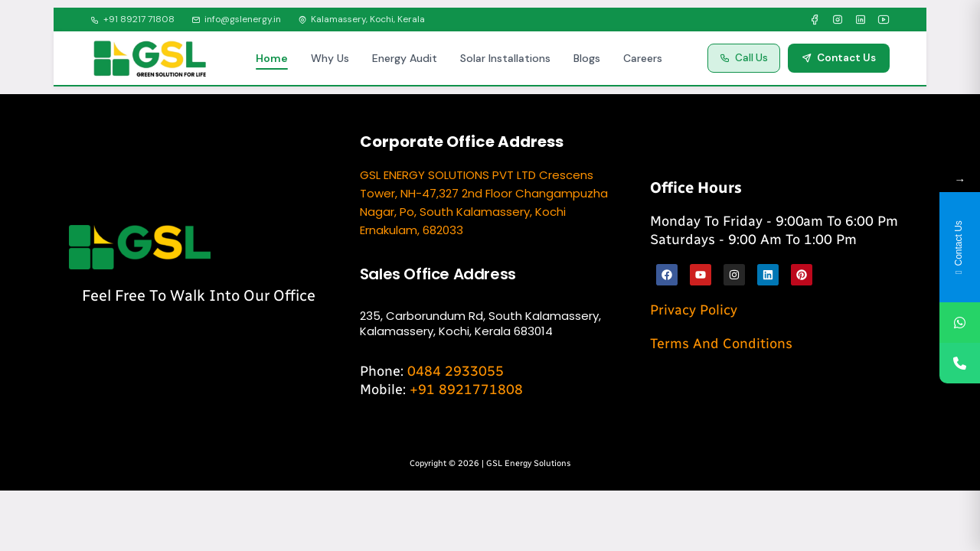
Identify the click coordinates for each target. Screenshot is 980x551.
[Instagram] (838, 20)
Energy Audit (405, 58)
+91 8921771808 (466, 390)
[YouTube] (884, 20)
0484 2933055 (456, 371)
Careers (643, 58)
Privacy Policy (694, 310)
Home (272, 58)
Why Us (330, 58)
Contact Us (839, 58)
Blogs (587, 58)
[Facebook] (815, 20)
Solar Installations (505, 58)
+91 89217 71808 (132, 19)
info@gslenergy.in (236, 19)
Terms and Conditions (721, 344)
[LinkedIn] (861, 20)
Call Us (744, 58)
